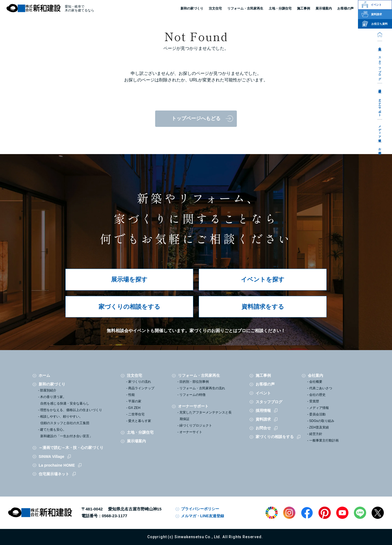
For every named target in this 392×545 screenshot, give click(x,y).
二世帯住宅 (136, 414)
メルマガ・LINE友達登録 (203, 516)
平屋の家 (135, 401)
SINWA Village (51, 457)
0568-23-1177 (114, 516)
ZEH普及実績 (319, 427)
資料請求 (263, 419)
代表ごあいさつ (321, 388)
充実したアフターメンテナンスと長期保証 (206, 416)
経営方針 (316, 434)
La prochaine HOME (57, 465)
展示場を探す (129, 279)
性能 (131, 395)
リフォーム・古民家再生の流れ (202, 388)
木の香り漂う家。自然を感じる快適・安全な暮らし (65, 400)
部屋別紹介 (48, 390)
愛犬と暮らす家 (140, 421)
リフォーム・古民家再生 (245, 8)
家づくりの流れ (140, 382)
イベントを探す (263, 279)
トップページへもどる (196, 118)
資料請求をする (263, 307)
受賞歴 (314, 401)
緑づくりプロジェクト (196, 425)
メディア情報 (380, 131)
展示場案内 (136, 441)
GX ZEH (134, 408)
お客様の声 (265, 384)
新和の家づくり (192, 8)
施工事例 (263, 375)
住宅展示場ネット (54, 474)
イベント (263, 393)
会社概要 (316, 382)
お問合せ (380, 150)
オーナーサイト (191, 432)
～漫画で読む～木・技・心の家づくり (71, 448)
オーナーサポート (380, 106)
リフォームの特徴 (192, 395)
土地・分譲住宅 (280, 8)
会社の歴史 (317, 395)
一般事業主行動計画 (324, 440)
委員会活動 (317, 414)
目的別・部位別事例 (194, 382)
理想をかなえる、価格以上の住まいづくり (71, 410)
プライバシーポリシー (200, 509)
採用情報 (380, 88)
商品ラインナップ (141, 388)
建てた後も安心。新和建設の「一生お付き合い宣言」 (66, 433)
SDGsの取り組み (322, 421)
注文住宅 (215, 8)
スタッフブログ (380, 67)
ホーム (44, 375)
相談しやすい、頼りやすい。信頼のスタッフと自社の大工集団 (65, 420)
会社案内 (380, 46)
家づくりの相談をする (129, 307)
